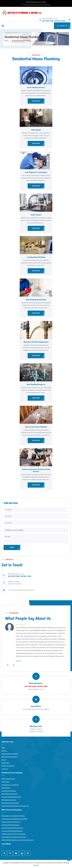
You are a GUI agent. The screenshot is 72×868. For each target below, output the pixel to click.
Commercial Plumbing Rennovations (12, 831)
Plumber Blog (5, 763)
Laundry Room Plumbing (36, 257)
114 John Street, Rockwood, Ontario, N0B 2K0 (36, 5)
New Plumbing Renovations (36, 300)
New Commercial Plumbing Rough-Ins (12, 828)
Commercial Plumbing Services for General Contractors (17, 840)
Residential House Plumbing (10, 754)
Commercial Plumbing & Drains (10, 825)
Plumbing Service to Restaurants (11, 822)
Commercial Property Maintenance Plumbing (14, 819)
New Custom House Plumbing (36, 427)
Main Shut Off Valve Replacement (36, 342)
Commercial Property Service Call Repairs (13, 834)
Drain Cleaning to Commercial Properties (13, 816)
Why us (4, 760)
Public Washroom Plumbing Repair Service (14, 837)
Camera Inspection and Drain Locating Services (36, 470)
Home (7, 41)
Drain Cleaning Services (36, 87)
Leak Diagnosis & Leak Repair (36, 172)
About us (4, 751)
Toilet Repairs (36, 130)
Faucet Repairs (36, 215)
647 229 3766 (30, 686)
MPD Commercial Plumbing (9, 757)
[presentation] (8, 665)
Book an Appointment (8, 766)
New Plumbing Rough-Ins (36, 384)
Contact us (5, 769)
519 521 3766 (42, 686)
